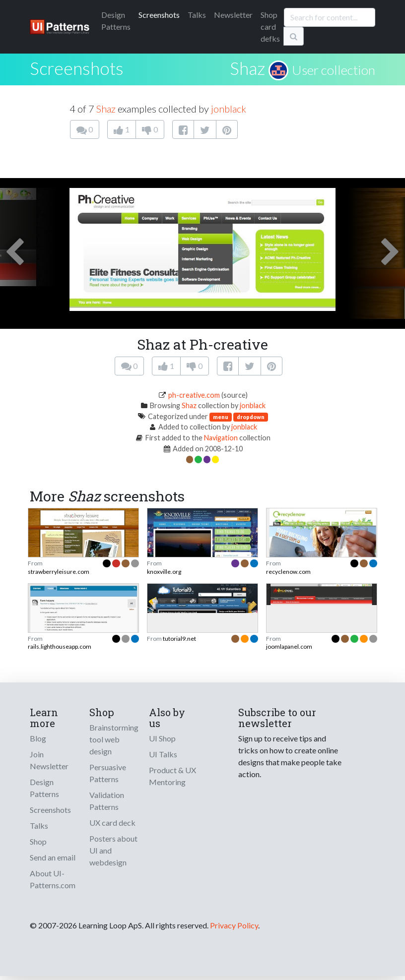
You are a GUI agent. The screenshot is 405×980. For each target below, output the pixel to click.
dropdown (251, 417)
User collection (334, 70)
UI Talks (163, 754)
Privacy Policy (234, 925)
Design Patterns (44, 788)
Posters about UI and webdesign (113, 850)
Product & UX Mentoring (172, 776)
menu (221, 417)
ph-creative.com (194, 395)
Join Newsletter (49, 760)
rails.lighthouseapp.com (60, 646)
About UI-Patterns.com (53, 879)
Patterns (116, 21)
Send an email (53, 857)
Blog (38, 738)
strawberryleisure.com (59, 572)
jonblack (229, 109)
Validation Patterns (107, 801)
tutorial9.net (179, 639)
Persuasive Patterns (108, 773)
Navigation (221, 438)
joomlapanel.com (289, 646)
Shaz (247, 68)
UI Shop (162, 738)
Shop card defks (270, 27)
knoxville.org (164, 572)
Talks (197, 15)
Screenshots (159, 15)
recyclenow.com (288, 572)
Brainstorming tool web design (114, 739)
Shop (38, 841)
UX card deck (112, 823)
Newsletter (233, 15)
